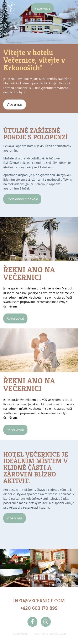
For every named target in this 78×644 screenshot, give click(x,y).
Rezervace (42, 8)
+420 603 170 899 (39, 608)
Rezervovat (15, 318)
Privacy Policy (20, 634)
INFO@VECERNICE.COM (39, 601)
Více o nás (15, 104)
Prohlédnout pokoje (22, 199)
